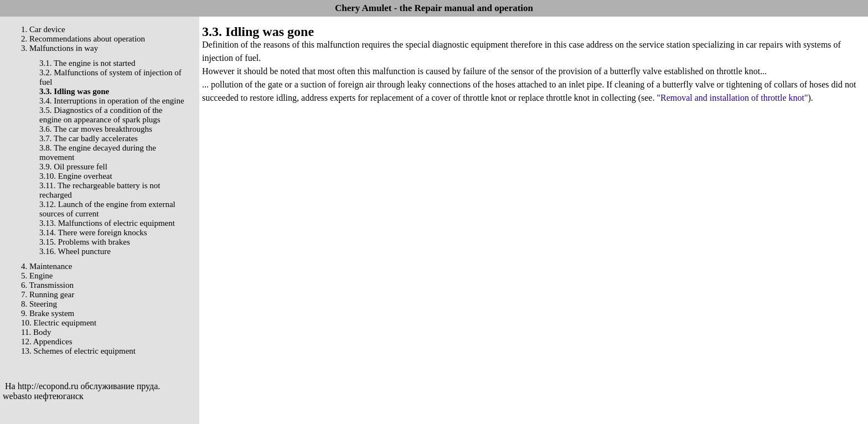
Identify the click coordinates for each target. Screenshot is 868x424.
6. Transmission (47, 285)
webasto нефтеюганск (43, 396)
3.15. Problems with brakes (85, 242)
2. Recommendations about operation (83, 39)
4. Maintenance (46, 266)
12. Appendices (46, 342)
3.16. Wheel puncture (75, 251)
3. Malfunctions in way (60, 48)
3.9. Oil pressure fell (73, 167)
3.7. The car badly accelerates (89, 138)
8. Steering (39, 304)
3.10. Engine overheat (76, 176)
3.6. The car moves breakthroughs (96, 129)
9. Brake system (48, 313)
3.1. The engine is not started (87, 63)
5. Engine (37, 276)
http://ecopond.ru (48, 386)
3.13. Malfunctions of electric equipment (107, 223)
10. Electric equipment (59, 323)
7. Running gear (48, 294)
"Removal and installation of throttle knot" (732, 98)
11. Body (36, 332)
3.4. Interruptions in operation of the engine (112, 101)
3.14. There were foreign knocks (93, 232)
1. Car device (43, 29)
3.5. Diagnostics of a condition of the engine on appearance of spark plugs (101, 115)
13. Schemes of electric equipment (78, 351)
